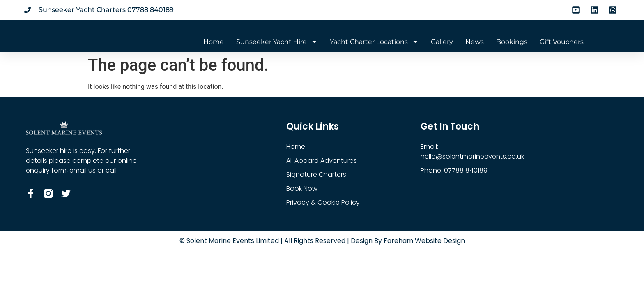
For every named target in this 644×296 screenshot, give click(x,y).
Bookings (512, 42)
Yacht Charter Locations (374, 42)
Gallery (442, 42)
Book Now (302, 188)
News (475, 42)
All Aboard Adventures (322, 161)
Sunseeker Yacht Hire (277, 42)
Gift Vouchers (562, 42)
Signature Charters (316, 175)
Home (214, 42)
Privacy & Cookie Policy (323, 202)
